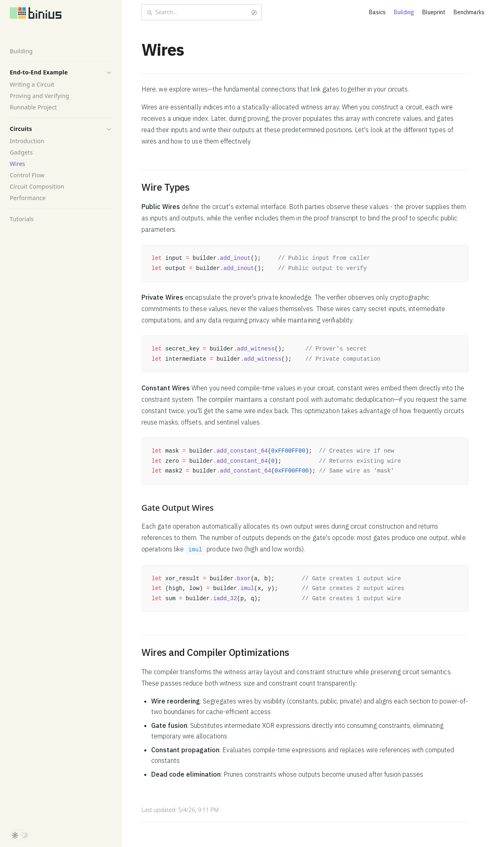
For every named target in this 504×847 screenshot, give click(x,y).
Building (21, 51)
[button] (109, 72)
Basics (377, 12)
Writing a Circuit (32, 84)
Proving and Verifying (39, 96)
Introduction (27, 141)
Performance (28, 198)
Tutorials (22, 219)
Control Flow (27, 175)
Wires (17, 164)
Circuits (21, 129)
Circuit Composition (37, 186)
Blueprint (434, 12)
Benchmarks (469, 12)
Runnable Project (33, 107)
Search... (202, 12)
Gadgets (21, 152)
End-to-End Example (39, 72)
